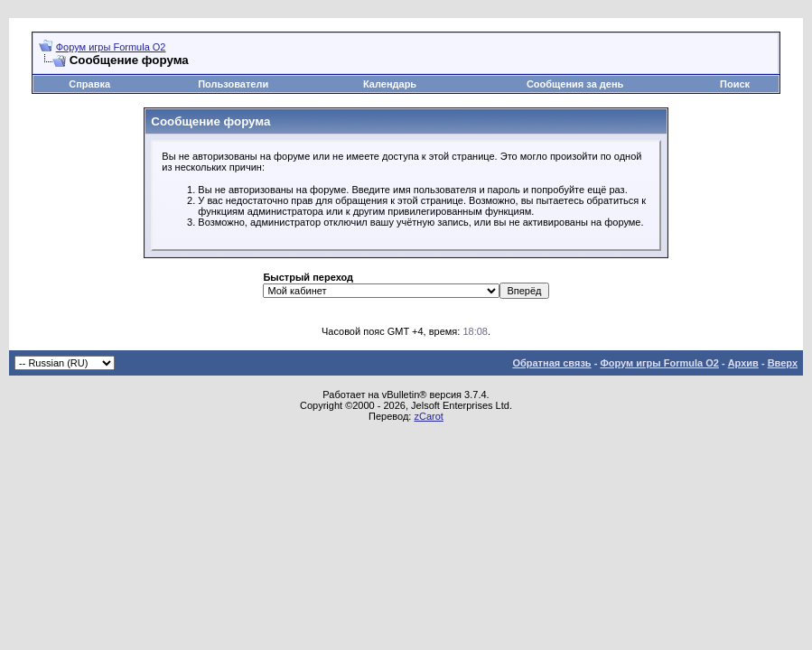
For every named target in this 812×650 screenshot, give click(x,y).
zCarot (428, 416)
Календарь (390, 84)
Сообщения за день (575, 84)
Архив (743, 363)
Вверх (783, 363)
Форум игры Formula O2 (111, 47)
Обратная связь (551, 363)
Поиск (735, 84)
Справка (89, 84)
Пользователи (233, 84)
